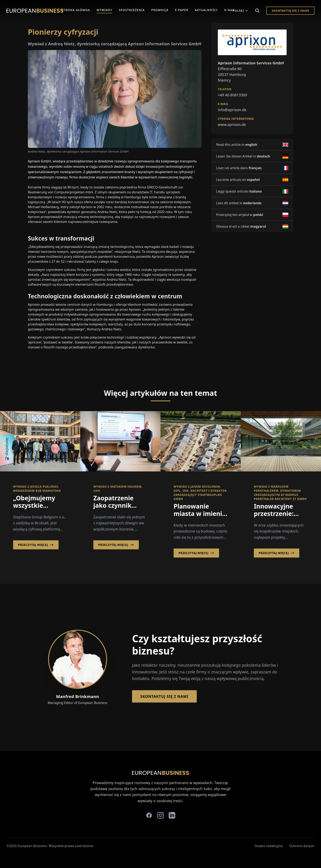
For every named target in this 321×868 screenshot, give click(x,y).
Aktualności (206, 10)
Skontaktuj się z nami (290, 11)
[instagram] (160, 815)
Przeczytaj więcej (36, 545)
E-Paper (182, 10)
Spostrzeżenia (132, 10)
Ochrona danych (302, 846)
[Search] (257, 11)
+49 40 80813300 (232, 95)
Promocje (160, 10)
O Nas (229, 10)
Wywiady (105, 10)
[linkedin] (172, 815)
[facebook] (149, 815)
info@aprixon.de (232, 110)
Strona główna (76, 10)
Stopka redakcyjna (268, 846)
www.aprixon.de (232, 124)
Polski (240, 11)
